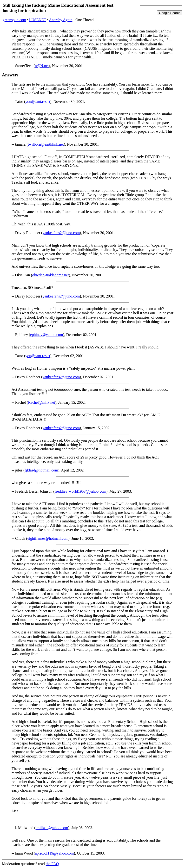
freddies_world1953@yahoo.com (80, 491)
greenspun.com (14, 20)
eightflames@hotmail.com (48, 538)
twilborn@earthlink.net (46, 144)
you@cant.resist (38, 102)
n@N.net (42, 66)
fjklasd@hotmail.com (41, 470)
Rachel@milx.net (41, 402)
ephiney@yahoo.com (46, 335)
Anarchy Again (61, 20)
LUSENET (38, 20)
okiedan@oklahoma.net (51, 275)
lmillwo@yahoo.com (52, 828)
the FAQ (52, 864)
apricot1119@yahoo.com (55, 853)
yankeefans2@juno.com (61, 233)
